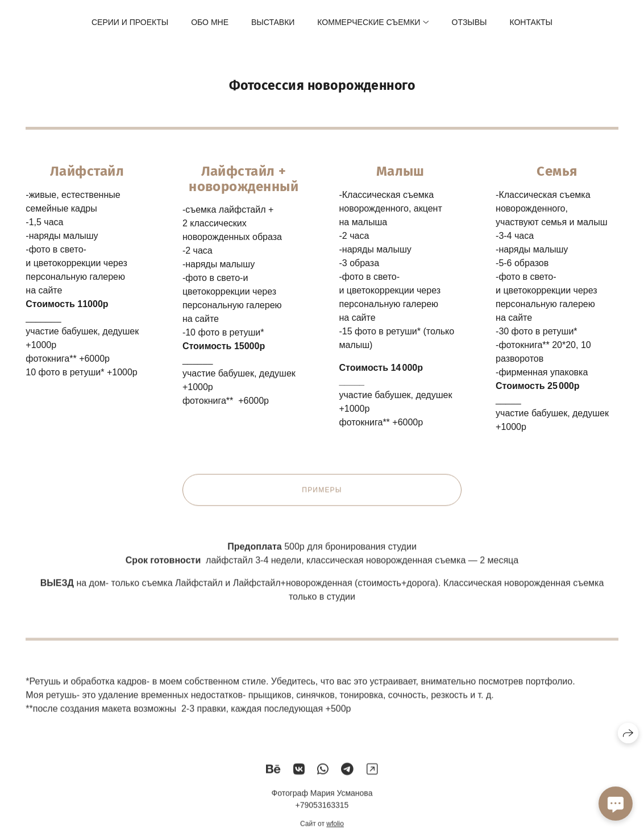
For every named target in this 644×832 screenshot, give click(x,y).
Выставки (273, 22)
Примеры (322, 495)
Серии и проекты (130, 22)
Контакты (531, 22)
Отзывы (470, 22)
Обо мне (210, 22)
